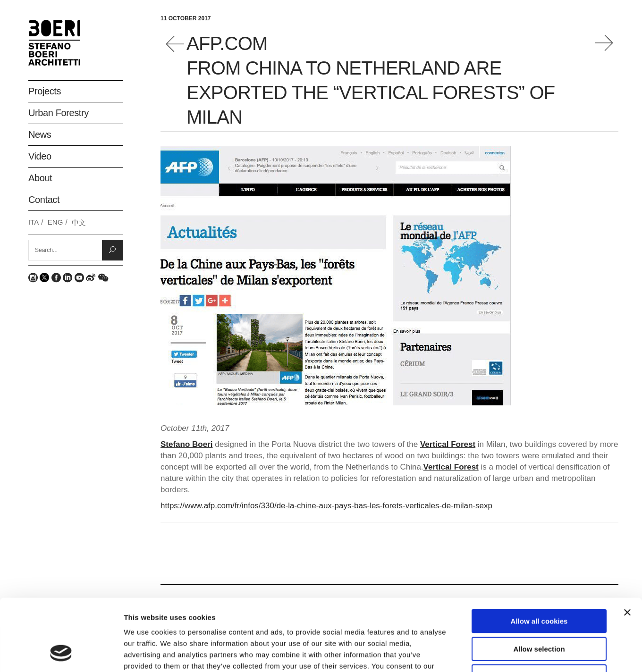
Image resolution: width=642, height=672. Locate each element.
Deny (539, 612)
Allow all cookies (539, 557)
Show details (495, 653)
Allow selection (539, 584)
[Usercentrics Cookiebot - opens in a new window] (61, 654)
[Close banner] (627, 548)
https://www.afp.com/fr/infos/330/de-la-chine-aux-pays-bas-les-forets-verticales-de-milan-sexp (326, 506)
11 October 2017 (186, 18)
